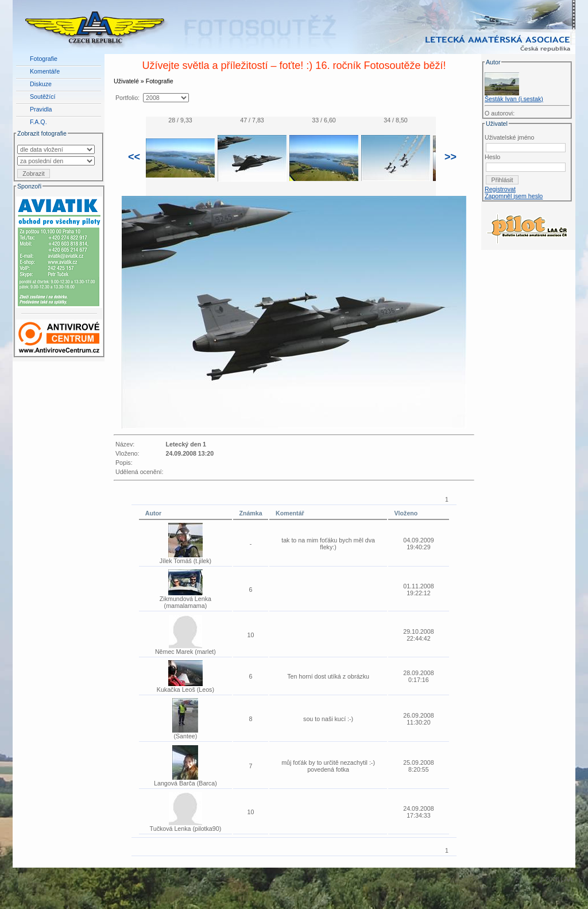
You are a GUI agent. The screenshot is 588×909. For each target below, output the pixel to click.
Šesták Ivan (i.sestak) (514, 99)
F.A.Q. (38, 122)
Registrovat (500, 189)
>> (450, 157)
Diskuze (41, 84)
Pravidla (41, 109)
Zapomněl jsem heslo (514, 196)
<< (134, 157)
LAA (567, 879)
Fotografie (44, 59)
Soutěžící (42, 97)
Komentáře (45, 71)
